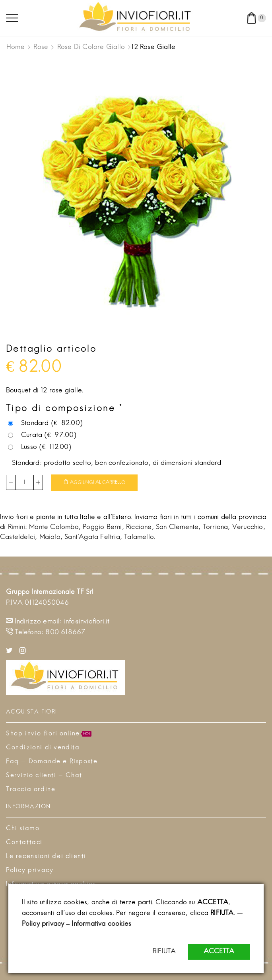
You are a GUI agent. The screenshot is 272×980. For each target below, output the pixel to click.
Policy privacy (43, 924)
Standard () (45, 423)
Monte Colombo (54, 527)
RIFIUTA (164, 952)
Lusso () (40, 447)
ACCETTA (219, 952)
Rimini (17, 527)
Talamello (139, 537)
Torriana (216, 527)
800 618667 (65, 633)
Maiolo (50, 537)
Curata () (42, 435)
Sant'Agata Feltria (92, 537)
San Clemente (177, 527)
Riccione (139, 527)
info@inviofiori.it (87, 622)
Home (16, 47)
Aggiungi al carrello (98, 482)
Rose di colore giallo (91, 47)
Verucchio (248, 527)
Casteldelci (17, 537)
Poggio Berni (102, 527)
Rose (41, 47)
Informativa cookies (101, 924)
